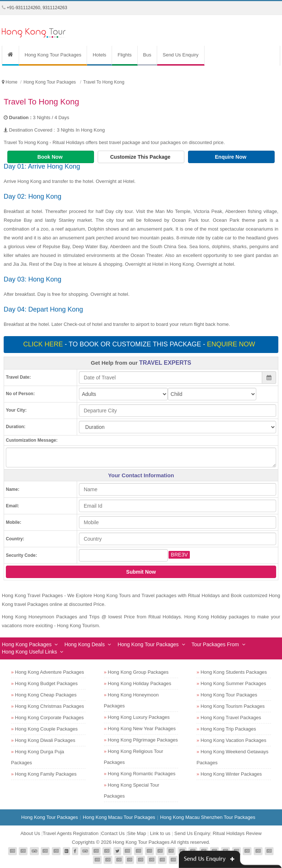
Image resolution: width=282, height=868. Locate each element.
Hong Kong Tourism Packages (233, 706)
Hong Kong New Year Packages (142, 729)
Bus (147, 55)
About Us (30, 833)
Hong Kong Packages (27, 644)
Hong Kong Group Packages (138, 672)
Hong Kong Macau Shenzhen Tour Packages (208, 817)
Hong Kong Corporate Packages (49, 718)
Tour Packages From (215, 644)
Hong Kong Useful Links (29, 652)
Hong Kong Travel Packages (231, 718)
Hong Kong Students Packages (234, 672)
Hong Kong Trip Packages (228, 729)
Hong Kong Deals (84, 644)
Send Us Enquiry (181, 55)
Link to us (160, 833)
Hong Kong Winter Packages (231, 774)
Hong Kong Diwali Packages (45, 740)
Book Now (51, 157)
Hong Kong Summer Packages (233, 683)
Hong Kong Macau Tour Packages (119, 817)
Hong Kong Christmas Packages (50, 706)
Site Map (137, 833)
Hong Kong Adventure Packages (50, 672)
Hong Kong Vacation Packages (233, 740)
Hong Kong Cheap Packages (46, 695)
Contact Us (113, 833)
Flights (124, 55)
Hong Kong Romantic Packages (142, 774)
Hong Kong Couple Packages (46, 729)
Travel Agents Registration (70, 833)
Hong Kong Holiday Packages (140, 683)
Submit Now (141, 572)
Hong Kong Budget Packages (46, 683)
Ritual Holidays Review (237, 833)
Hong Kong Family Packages (46, 774)
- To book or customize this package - (140, 344)
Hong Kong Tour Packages (53, 55)
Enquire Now (231, 157)
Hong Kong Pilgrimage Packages (143, 740)
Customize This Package (141, 157)
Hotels (99, 55)
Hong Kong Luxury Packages (139, 717)
